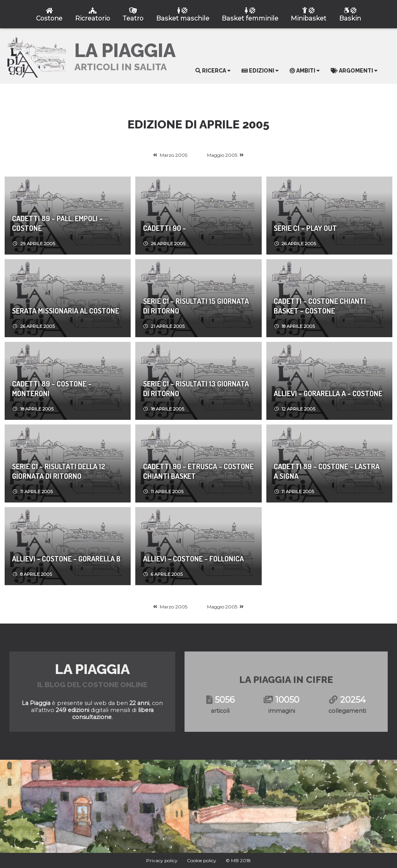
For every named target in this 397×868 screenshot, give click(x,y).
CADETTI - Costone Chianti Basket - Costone (320, 306)
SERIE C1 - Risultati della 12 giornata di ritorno (59, 471)
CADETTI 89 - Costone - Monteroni (52, 388)
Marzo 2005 (173, 155)
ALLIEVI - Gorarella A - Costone (328, 393)
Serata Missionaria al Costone (66, 311)
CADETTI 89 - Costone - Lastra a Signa (327, 471)
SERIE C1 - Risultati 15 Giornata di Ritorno (196, 306)
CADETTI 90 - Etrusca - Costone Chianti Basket (198, 471)
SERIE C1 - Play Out (305, 228)
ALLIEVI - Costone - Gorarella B (66, 559)
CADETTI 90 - (165, 228)
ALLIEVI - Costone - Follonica (193, 559)
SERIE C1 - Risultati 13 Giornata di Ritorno (196, 388)
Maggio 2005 (222, 155)
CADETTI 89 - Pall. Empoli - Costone (57, 223)
